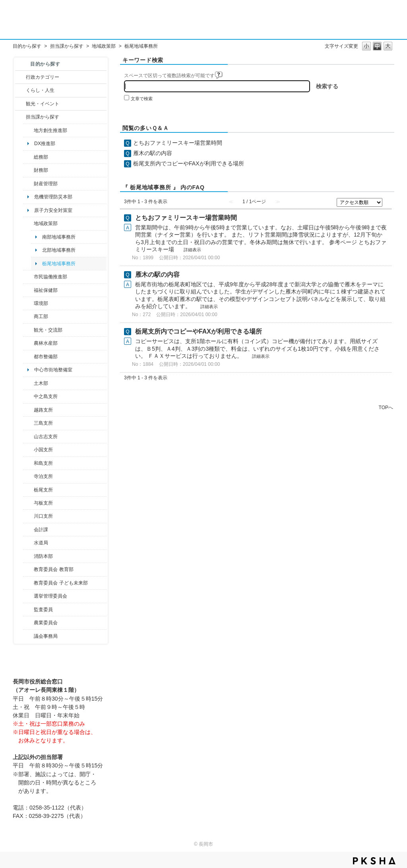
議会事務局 (46, 636)
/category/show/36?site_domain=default (28, 317)
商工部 (41, 317)
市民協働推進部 (50, 277)
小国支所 (43, 450)
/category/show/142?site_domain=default (28, 410)
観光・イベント (43, 104)
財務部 (41, 170)
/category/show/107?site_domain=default (28, 396)
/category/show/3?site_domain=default (20, 77)
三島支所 (43, 423)
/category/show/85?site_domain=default (28, 556)
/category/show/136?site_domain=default (28, 503)
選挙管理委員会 (50, 596)
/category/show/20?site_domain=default (28, 330)
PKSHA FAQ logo (374, 861)
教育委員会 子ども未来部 (61, 583)
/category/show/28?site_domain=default (28, 383)
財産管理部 (46, 184)
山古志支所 (46, 437)
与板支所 (43, 503)
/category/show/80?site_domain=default (28, 490)
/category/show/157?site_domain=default (28, 636)
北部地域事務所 (59, 250)
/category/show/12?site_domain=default (20, 90)
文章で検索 (142, 99)
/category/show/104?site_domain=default (28, 223)
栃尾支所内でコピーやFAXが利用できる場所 (189, 163)
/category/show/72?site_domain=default (28, 170)
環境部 (41, 303)
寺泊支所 (43, 476)
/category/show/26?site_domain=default (28, 277)
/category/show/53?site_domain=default (28, 423)
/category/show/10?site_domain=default (28, 157)
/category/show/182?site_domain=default (28, 357)
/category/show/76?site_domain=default (28, 343)
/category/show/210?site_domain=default (28, 530)
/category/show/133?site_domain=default (28, 516)
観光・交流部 (48, 330)
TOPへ (386, 407)
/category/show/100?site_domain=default (28, 130)
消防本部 (43, 556)
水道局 (41, 543)
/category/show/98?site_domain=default (28, 437)
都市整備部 (46, 357)
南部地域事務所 (59, 237)
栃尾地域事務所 (59, 264)
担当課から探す (67, 46)
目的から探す (27, 46)
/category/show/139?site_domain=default (28, 463)
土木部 (41, 383)
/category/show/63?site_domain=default (28, 476)
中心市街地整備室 (53, 370)
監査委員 (43, 610)
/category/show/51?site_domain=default (28, 583)
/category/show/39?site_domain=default (28, 569)
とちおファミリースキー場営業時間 (178, 143)
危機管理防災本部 (53, 197)
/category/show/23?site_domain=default (28, 303)
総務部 (41, 157)
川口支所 (43, 516)
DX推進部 (45, 144)
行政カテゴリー (43, 77)
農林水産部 (46, 343)
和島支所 (43, 463)
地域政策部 (104, 46)
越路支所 (43, 410)
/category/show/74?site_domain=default (28, 450)
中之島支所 (46, 396)
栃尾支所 (43, 490)
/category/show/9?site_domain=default (20, 117)
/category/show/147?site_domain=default (28, 543)
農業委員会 (46, 623)
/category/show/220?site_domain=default (28, 610)
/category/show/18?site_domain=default (20, 104)
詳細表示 (192, 250)
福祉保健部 (46, 290)
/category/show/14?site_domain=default (28, 290)
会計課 (41, 530)
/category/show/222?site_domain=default (28, 623)
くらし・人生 (40, 90)
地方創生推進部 (50, 130)
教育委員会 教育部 (53, 569)
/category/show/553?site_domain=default (28, 184)
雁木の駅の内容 (153, 153)
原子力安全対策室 (53, 210)
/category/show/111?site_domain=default (28, 596)
